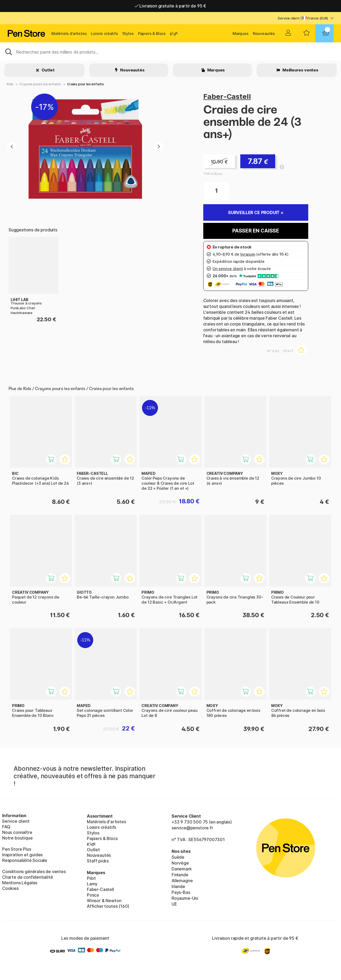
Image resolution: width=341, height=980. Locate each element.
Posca (93, 895)
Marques (241, 33)
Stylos (128, 33)
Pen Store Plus (17, 849)
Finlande (180, 875)
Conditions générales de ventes (34, 871)
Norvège (180, 863)
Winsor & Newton (104, 901)
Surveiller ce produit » (256, 212)
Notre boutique (17, 838)
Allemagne (182, 881)
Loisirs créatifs (104, 33)
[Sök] (170, 51)
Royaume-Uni (185, 898)
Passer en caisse (256, 231)
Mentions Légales (20, 883)
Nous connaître (17, 832)
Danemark (182, 869)
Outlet (48, 70)
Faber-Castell (227, 96)
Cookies (10, 888)
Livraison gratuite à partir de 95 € (171, 6)
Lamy (92, 884)
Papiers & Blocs (152, 33)
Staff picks (98, 861)
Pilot (91, 878)
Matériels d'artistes (69, 33)
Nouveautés (264, 33)
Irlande (178, 886)
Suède (178, 857)
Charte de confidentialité (28, 877)
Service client (289, 18)
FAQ (6, 827)
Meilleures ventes (300, 70)
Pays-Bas (181, 892)
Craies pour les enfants (86, 84)
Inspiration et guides (22, 855)
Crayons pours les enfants (40, 84)
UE (174, 904)
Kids (10, 84)
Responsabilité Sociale (25, 860)
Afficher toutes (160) (108, 906)
